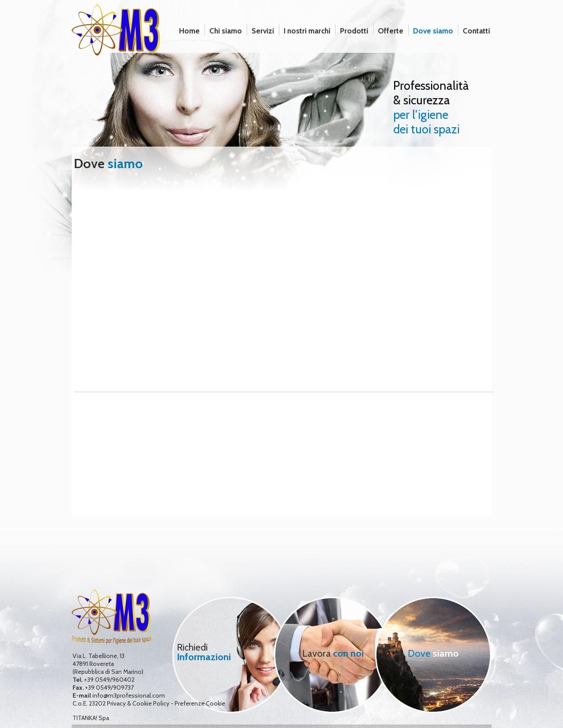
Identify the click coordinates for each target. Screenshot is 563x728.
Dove (433, 653)
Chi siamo (226, 31)
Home (189, 31)
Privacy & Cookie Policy (138, 703)
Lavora (333, 653)
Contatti (476, 31)
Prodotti (354, 31)
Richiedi (204, 652)
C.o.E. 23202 (89, 703)
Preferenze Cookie (200, 703)
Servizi (263, 31)
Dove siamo (433, 31)
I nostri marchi (307, 31)
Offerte (391, 31)
